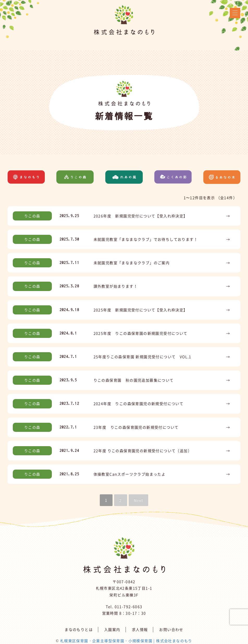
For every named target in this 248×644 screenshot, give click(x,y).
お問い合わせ (171, 629)
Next (139, 500)
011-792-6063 (129, 607)
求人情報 (140, 629)
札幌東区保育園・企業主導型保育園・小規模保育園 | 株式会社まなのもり (126, 641)
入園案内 (112, 629)
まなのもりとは (79, 629)
